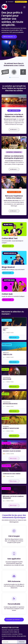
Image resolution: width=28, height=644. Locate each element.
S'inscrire (22, 642)
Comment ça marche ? (14, 620)
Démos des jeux (9, 37)
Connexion (10, 2)
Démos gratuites (21, 2)
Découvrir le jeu (8, 246)
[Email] (9, 642)
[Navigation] (24, 7)
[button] (10, 77)
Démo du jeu (14, 337)
